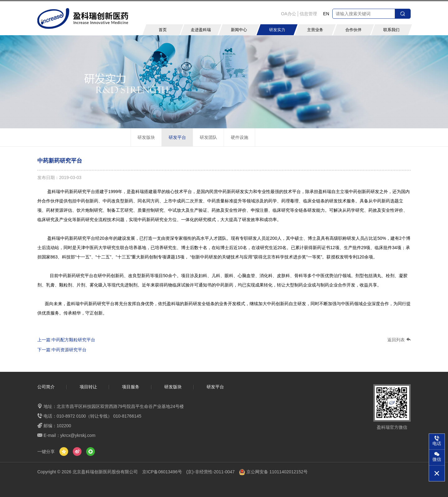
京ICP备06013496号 (162, 472)
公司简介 (46, 387)
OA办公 (288, 14)
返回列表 (399, 340)
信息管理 (308, 14)
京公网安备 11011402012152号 (273, 472)
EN (326, 14)
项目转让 (88, 387)
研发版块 (146, 137)
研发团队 (208, 137)
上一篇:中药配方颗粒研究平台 (66, 340)
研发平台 (177, 137)
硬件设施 (240, 137)
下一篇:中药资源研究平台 (62, 350)
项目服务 (131, 387)
